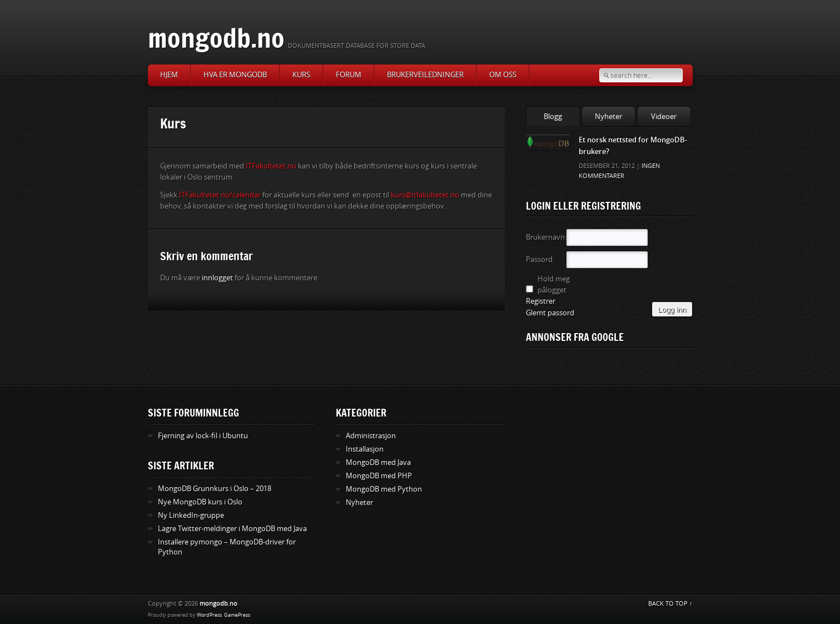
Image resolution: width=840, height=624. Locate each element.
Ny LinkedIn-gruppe (191, 515)
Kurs (301, 75)
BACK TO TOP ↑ (670, 604)
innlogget (217, 278)
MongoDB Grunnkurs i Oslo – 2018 (215, 489)
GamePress (237, 615)
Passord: (540, 259)
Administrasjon (371, 436)
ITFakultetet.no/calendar (220, 195)
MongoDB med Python (384, 489)
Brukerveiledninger (425, 75)
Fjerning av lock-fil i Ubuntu (203, 436)
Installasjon (365, 449)
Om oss (503, 75)
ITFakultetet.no (271, 166)
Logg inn (672, 309)
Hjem (169, 75)
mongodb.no (216, 38)
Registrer (541, 301)
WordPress (209, 615)
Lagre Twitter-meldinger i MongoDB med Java (232, 529)
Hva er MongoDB (235, 75)
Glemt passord (550, 313)
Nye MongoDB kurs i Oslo (200, 502)
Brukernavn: (545, 237)
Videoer (664, 117)
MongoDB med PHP (379, 476)
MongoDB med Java (378, 462)
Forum (349, 75)
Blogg (553, 117)
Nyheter (608, 117)
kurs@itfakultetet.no (425, 195)
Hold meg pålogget (554, 284)
